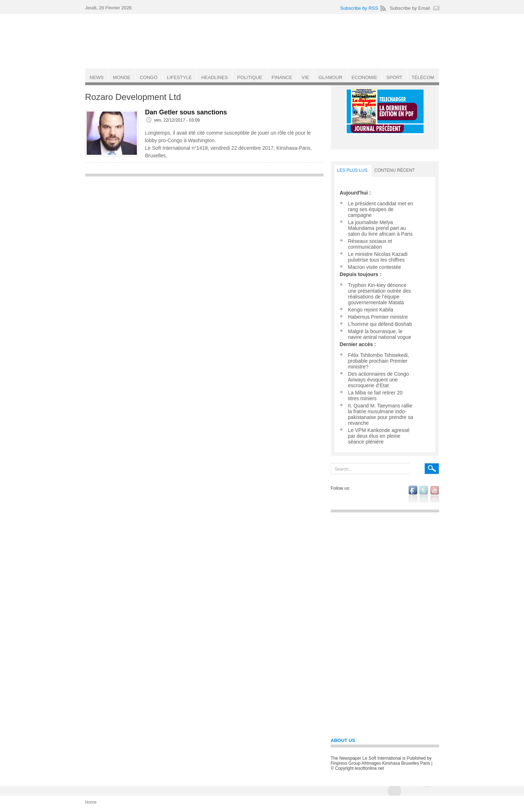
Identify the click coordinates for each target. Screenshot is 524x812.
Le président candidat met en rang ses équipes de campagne (381, 209)
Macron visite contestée (375, 267)
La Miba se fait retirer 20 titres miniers (375, 396)
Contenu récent (395, 170)
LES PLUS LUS (352, 170)
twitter (424, 494)
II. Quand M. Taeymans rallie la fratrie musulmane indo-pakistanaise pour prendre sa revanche (381, 414)
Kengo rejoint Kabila (371, 310)
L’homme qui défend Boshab (380, 324)
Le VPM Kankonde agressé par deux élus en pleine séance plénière (379, 436)
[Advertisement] (204, 231)
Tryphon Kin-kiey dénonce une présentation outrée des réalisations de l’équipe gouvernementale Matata (380, 294)
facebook (413, 494)
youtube (435, 494)
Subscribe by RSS (359, 8)
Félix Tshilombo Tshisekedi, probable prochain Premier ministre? (379, 361)
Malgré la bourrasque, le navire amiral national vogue (380, 334)
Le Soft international (263, 41)
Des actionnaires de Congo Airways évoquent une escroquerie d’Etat (379, 380)
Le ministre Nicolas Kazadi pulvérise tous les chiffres (378, 257)
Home (91, 802)
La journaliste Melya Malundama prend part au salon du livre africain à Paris (380, 228)
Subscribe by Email (410, 8)
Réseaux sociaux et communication (370, 244)
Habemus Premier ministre (378, 317)
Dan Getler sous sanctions (186, 112)
